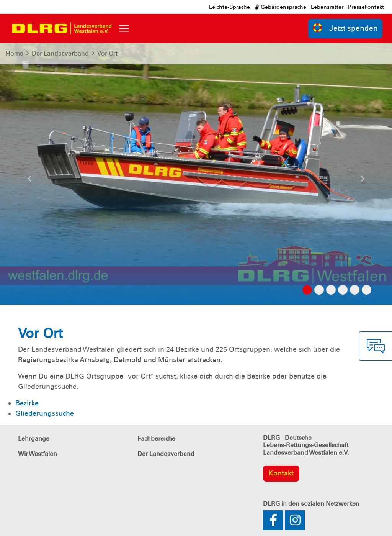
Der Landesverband (60, 53)
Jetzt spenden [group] (345, 28)
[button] (29, 182)
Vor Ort (107, 53)
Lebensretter (327, 7)
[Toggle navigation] (124, 28)
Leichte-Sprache (229, 7)
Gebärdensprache (280, 7)
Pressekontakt (366, 7)
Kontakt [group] (281, 473)
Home (15, 53)
